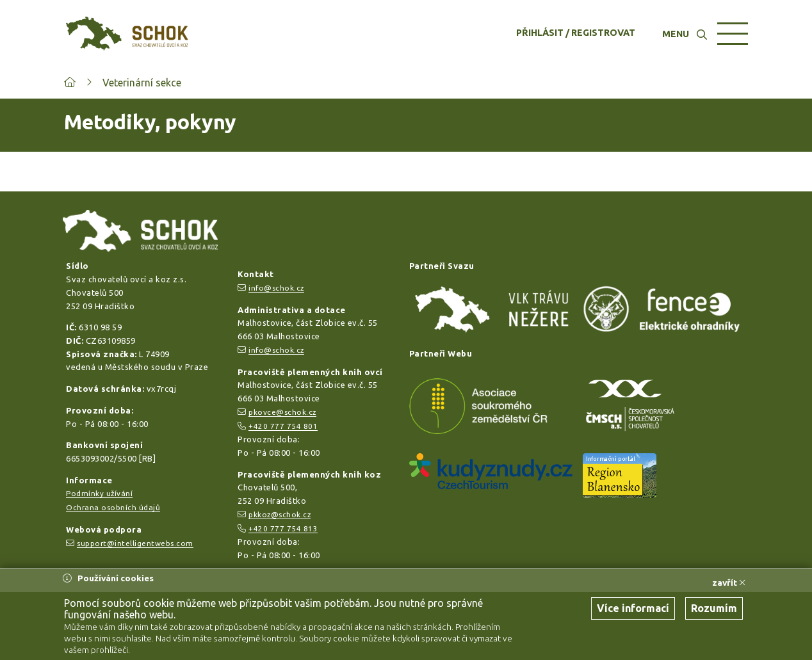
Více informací (633, 608)
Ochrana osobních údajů (113, 507)
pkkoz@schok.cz (280, 514)
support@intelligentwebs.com (135, 543)
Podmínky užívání (99, 493)
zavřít (729, 583)
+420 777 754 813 (283, 528)
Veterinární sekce (142, 83)
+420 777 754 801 (283, 426)
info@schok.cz (276, 288)
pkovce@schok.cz (282, 412)
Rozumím (714, 608)
